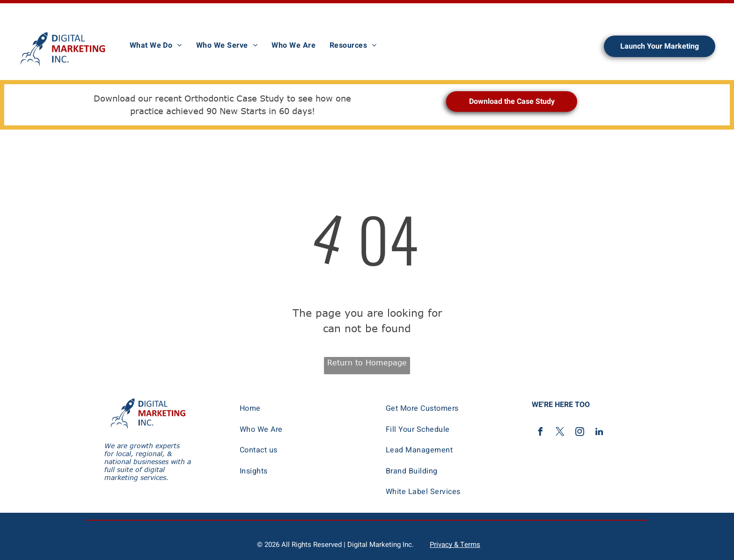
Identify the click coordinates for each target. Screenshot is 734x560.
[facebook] (540, 433)
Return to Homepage (367, 363)
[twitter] (560, 433)
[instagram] (580, 433)
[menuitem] (156, 45)
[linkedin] (599, 433)
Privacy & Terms (455, 545)
